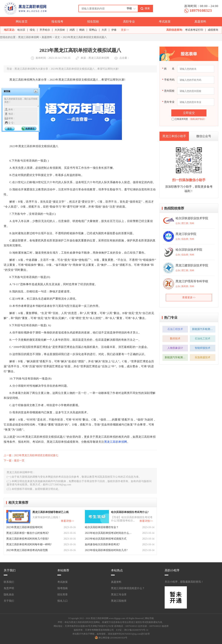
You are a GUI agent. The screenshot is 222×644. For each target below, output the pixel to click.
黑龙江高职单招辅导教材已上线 (51, 512)
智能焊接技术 (203, 348)
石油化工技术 (203, 339)
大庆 (104, 30)
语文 (57, 37)
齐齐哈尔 (45, 30)
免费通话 (30, 129)
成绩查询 (213, 30)
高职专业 (129, 22)
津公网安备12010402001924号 (113, 638)
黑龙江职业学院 (186, 234)
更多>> (125, 30)
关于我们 (9, 601)
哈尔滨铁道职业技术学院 (192, 218)
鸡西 (72, 30)
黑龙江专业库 (119, 595)
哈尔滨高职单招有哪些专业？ (102, 527)
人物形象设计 (175, 348)
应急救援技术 (203, 357)
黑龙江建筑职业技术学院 (192, 265)
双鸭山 (93, 30)
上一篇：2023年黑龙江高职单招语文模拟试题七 (31, 455)
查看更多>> (189, 298)
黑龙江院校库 (119, 601)
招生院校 (93, 22)
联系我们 (9, 582)
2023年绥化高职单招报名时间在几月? (106, 550)
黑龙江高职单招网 (28, 37)
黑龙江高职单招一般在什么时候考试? (28, 533)
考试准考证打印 (194, 30)
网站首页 (22, 22)
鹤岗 (82, 30)
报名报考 (57, 22)
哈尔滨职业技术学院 (189, 250)
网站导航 (149, 618)
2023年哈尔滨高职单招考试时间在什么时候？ (109, 533)
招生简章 (63, 595)
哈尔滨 (21, 30)
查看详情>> (68, 521)
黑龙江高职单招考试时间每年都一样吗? (29, 544)
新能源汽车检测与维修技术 (204, 329)
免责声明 (9, 588)
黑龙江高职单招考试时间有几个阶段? (28, 539)
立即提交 (189, 113)
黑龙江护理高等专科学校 (192, 281)
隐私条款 (9, 595)
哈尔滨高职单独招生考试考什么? (130, 512)
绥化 (32, 30)
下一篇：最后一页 (14, 461)
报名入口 (63, 601)
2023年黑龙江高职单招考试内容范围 (27, 550)
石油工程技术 (175, 329)
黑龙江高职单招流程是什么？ (128, 588)
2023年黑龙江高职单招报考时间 (24, 527)
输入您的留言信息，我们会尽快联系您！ (21, 102)
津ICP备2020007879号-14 (136, 630)
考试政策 (165, 22)
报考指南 (63, 588)
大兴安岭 (60, 30)
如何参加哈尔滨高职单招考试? (102, 544)
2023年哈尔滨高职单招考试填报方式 (106, 539)
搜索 (147, 8)
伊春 (114, 30)
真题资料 (200, 22)
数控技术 (175, 339)
